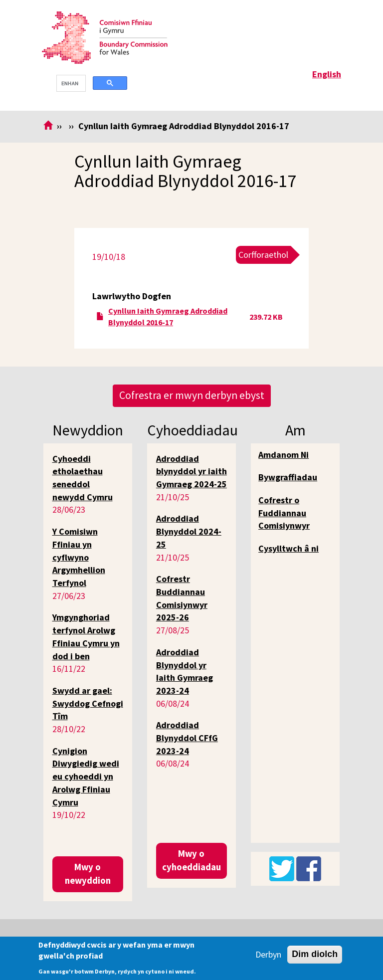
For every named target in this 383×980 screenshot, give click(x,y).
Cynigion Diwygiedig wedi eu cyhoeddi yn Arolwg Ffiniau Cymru (86, 777)
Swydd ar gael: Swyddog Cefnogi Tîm (88, 703)
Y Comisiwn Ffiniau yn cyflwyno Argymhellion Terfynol (79, 557)
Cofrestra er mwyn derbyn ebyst (192, 395)
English (327, 74)
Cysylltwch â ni (288, 548)
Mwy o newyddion (88, 874)
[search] (70, 84)
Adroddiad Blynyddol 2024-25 (189, 531)
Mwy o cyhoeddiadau (191, 860)
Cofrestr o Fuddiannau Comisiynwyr (284, 513)
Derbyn (268, 954)
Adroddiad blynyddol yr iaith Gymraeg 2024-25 (191, 471)
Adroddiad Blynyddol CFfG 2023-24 (187, 738)
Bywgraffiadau (288, 477)
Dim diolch (315, 954)
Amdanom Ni (284, 455)
